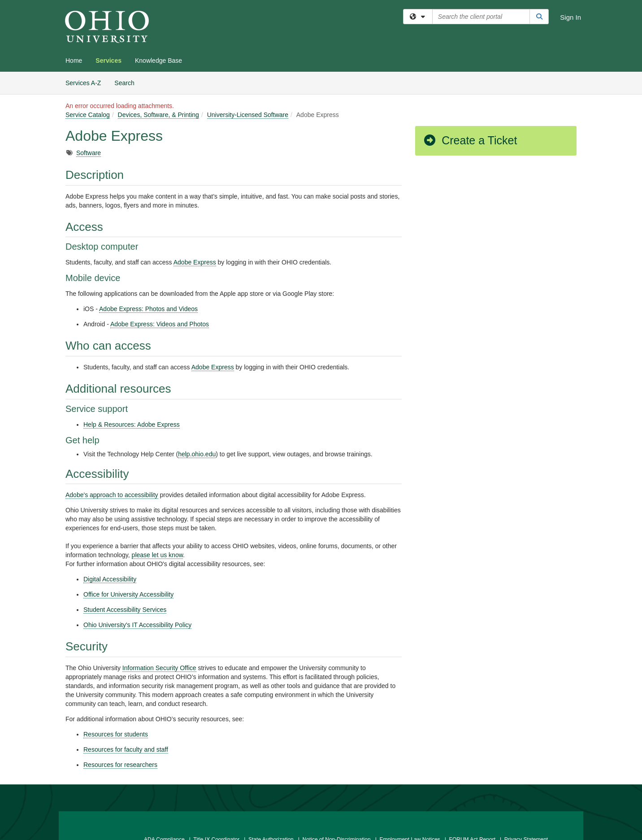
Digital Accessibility (110, 579)
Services (108, 61)
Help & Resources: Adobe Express (132, 424)
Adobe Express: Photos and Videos (148, 309)
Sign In (570, 17)
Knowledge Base (158, 61)
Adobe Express (195, 262)
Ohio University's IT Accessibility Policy (137, 625)
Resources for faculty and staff (126, 749)
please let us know (157, 555)
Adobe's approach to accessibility (112, 495)
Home (74, 61)
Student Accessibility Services (125, 610)
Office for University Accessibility (128, 594)
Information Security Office (159, 668)
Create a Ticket (470, 140)
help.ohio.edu (197, 454)
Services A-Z (83, 83)
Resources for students (116, 734)
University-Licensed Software (248, 115)
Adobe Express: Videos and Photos (160, 324)
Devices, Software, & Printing (158, 115)
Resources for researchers (120, 765)
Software (89, 153)
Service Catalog (88, 115)
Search (128, 82)
